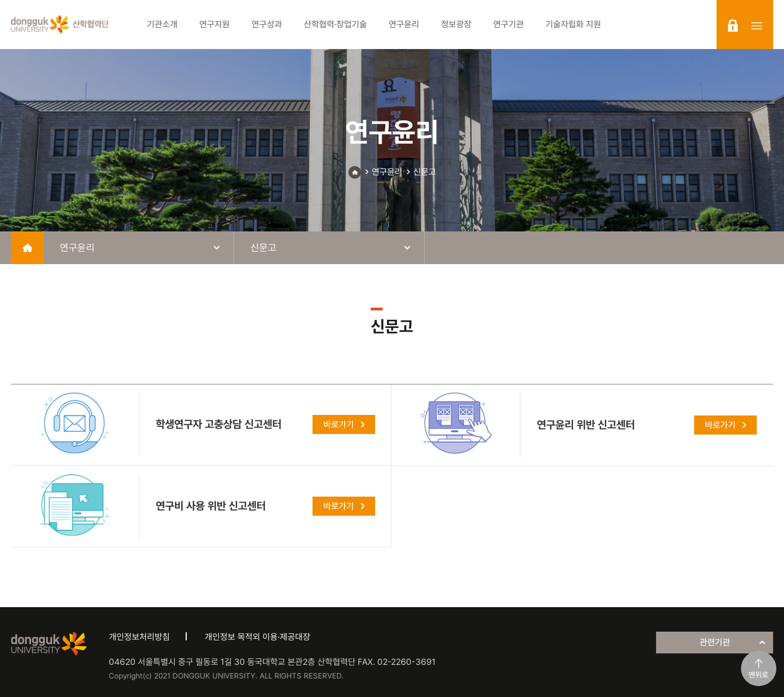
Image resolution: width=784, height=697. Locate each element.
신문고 (425, 172)
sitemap (757, 26)
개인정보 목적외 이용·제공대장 (258, 637)
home (27, 248)
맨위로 (758, 675)
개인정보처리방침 (139, 637)
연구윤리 (387, 172)
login (733, 26)
